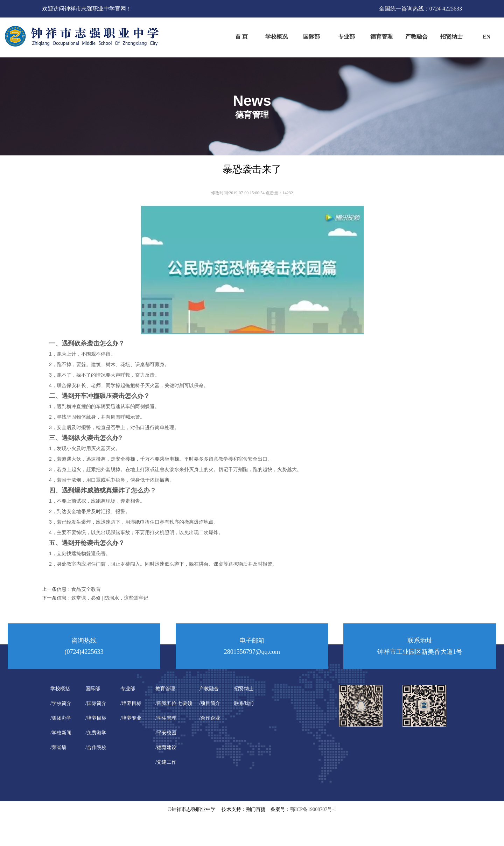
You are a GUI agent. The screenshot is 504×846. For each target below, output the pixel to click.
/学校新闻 (61, 733)
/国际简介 (96, 703)
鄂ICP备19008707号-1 (313, 809)
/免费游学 (96, 733)
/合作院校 (96, 747)
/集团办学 (61, 718)
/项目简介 (210, 703)
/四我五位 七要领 (174, 703)
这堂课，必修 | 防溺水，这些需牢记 (110, 598)
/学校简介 (61, 703)
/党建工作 (166, 762)
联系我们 (244, 703)
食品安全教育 (86, 589)
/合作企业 (210, 718)
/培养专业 (131, 718)
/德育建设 (166, 747)
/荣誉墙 (58, 747)
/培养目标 (96, 718)
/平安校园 (166, 733)
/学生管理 (166, 718)
